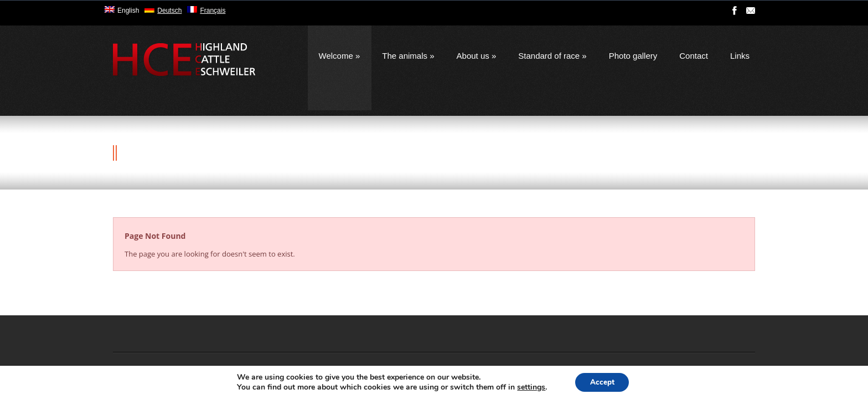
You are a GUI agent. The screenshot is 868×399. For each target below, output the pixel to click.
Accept (602, 382)
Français (213, 11)
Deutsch (169, 11)
